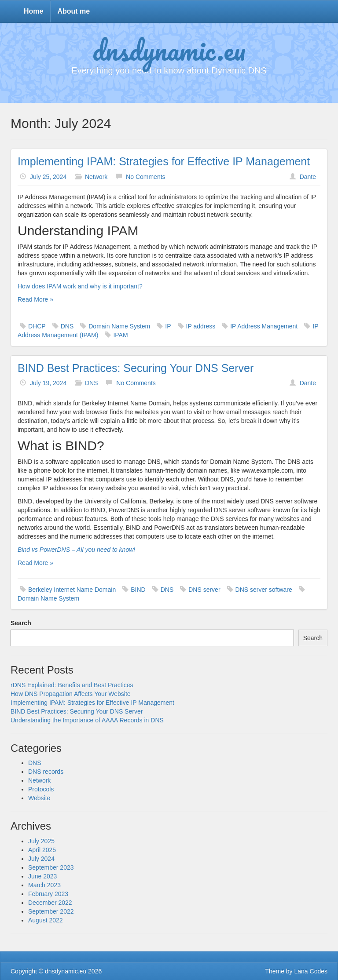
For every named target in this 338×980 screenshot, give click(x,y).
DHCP (37, 326)
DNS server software (264, 590)
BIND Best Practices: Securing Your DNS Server (136, 368)
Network (96, 177)
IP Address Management (264, 326)
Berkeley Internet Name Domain (72, 590)
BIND (138, 590)
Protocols (41, 789)
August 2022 (46, 920)
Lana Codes (311, 971)
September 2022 (51, 911)
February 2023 (48, 894)
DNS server (204, 590)
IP (168, 326)
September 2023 (51, 867)
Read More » (35, 299)
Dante (308, 177)
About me (73, 11)
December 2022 (50, 903)
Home (33, 11)
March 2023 (44, 885)
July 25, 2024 (48, 177)
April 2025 (42, 850)
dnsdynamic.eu (169, 50)
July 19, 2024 (48, 383)
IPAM (120, 335)
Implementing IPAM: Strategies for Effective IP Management (164, 161)
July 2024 (41, 859)
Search (21, 623)
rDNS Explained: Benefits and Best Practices (72, 685)
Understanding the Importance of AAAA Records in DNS (87, 720)
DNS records (46, 772)
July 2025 (41, 841)
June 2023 (42, 876)
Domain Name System (119, 326)
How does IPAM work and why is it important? (80, 286)
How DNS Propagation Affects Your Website (71, 694)
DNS (67, 326)
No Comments (145, 177)
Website (39, 798)
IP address (201, 326)
